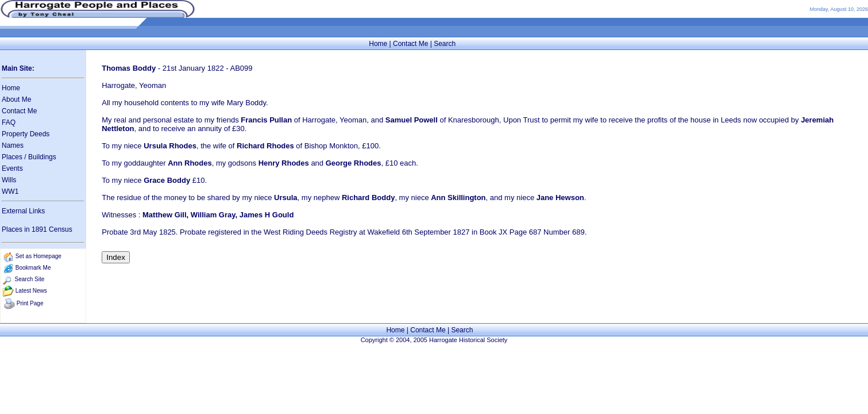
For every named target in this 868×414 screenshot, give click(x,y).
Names (13, 145)
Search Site (30, 279)
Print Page (30, 303)
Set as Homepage (38, 256)
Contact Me (410, 44)
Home (378, 44)
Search (445, 44)
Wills (9, 180)
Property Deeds (26, 134)
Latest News (31, 291)
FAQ (9, 122)
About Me (16, 99)
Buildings (42, 157)
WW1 (10, 191)
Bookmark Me (33, 268)
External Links (23, 211)
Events (12, 168)
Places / (15, 157)
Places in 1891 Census (37, 229)
